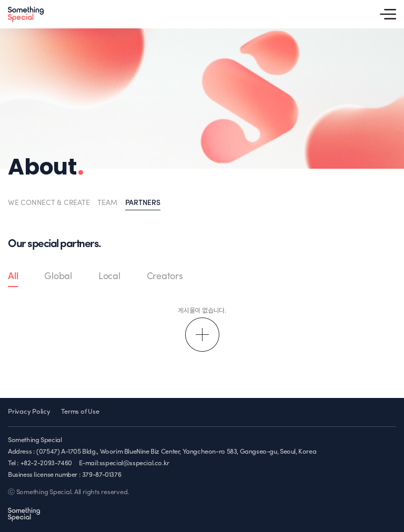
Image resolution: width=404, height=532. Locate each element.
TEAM (107, 203)
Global (58, 277)
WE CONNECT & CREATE (49, 203)
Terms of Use (80, 412)
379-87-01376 (102, 475)
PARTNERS (143, 203)
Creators (165, 277)
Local (109, 277)
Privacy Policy (29, 412)
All (13, 277)
